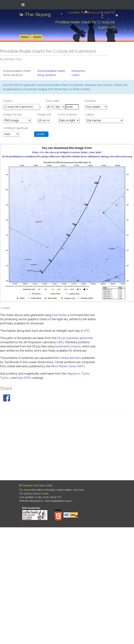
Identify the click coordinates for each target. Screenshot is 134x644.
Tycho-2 (6, 378)
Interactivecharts (78, 73)
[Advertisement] (33, 446)
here (46, 494)
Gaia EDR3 (24, 378)
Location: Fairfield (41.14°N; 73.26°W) (92, 12)
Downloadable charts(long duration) (51, 73)
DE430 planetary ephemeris (75, 338)
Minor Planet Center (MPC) (68, 366)
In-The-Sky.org (35, 14)
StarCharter (59, 315)
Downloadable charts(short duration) (17, 73)
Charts (37, 37)
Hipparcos (73, 374)
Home (25, 37)
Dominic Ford (31, 485)
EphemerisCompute (68, 346)
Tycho (85, 374)
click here (78, 490)
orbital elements (71, 358)
